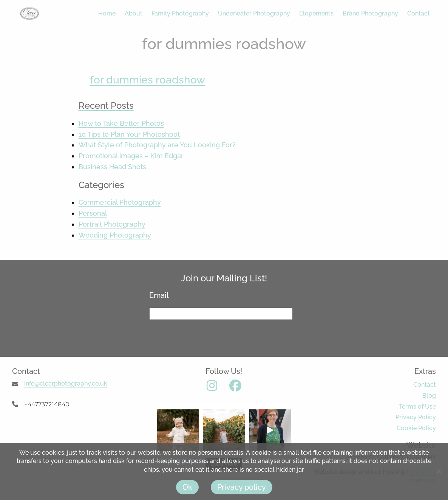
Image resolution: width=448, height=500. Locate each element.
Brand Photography (370, 13)
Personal (93, 213)
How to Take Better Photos (121, 123)
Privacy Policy (416, 417)
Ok (187, 487)
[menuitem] (102, 14)
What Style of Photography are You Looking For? (157, 145)
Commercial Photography (120, 202)
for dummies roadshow (148, 80)
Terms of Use (417, 407)
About (134, 13)
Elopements (316, 13)
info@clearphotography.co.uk (66, 383)
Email (162, 295)
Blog (429, 396)
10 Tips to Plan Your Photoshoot (129, 134)
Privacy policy (242, 487)
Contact (419, 13)
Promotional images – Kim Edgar (131, 156)
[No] (439, 471)
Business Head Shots (112, 167)
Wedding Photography (115, 235)
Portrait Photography (112, 224)
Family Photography (180, 13)
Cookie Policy (416, 428)
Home (107, 13)
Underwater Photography (254, 13)
